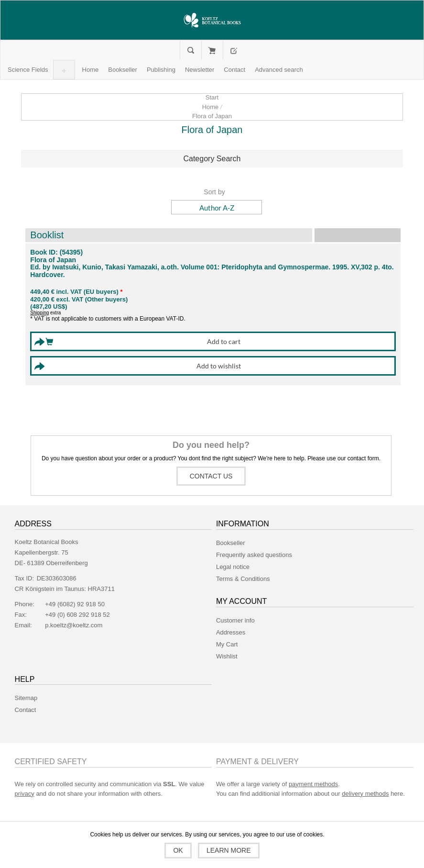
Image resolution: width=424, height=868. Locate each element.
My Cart (212, 50)
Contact (26, 710)
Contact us (211, 476)
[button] (28, 70)
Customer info (235, 620)
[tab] (212, 159)
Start (212, 97)
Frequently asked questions (254, 555)
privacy (25, 794)
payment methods (313, 784)
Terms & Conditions (243, 579)
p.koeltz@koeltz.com (74, 625)
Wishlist (227, 656)
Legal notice (233, 567)
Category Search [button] (212, 159)
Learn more (229, 850)
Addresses (231, 632)
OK (178, 850)
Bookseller (231, 543)
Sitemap (26, 698)
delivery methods (365, 794)
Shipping (39, 313)
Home (211, 107)
